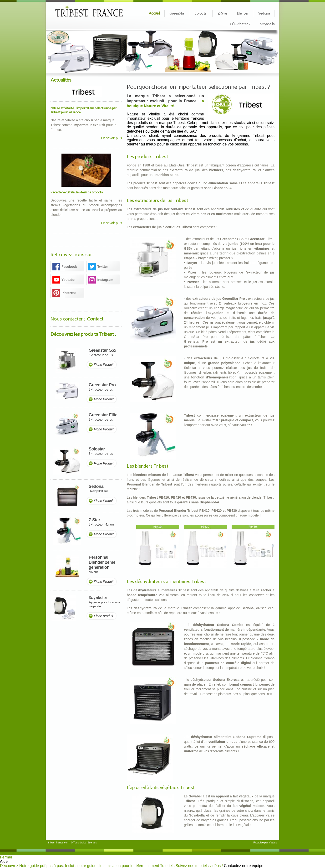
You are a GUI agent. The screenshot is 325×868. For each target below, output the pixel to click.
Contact (95, 319)
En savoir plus (112, 138)
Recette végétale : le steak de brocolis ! (77, 192)
